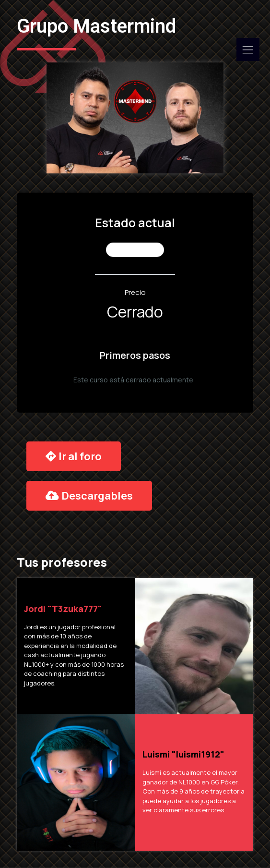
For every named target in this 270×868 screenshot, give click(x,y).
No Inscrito (136, 250)
